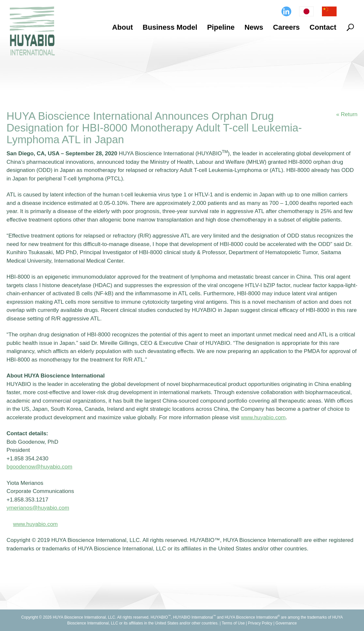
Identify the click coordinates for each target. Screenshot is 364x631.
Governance (286, 623)
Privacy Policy (260, 623)
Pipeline (221, 27)
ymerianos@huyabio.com (38, 508)
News (254, 27)
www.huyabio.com (35, 524)
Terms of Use (233, 623)
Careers (286, 27)
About (123, 27)
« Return (347, 114)
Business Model (170, 27)
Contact (323, 27)
